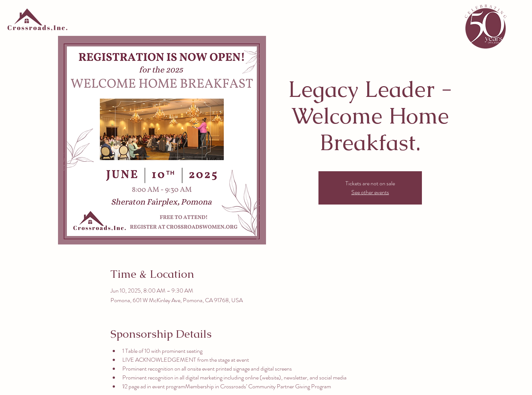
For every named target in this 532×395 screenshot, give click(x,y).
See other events (370, 192)
